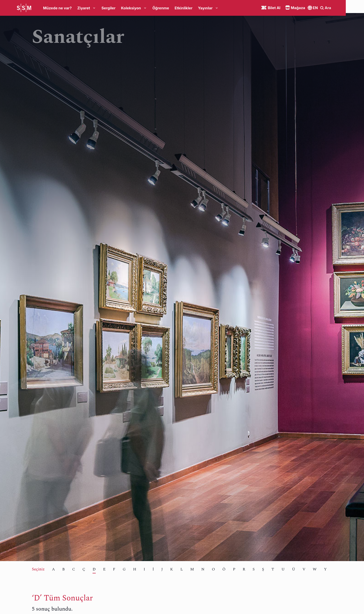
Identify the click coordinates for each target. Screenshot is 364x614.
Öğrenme (161, 8)
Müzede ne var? (57, 8)
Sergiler (108, 8)
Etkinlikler (183, 8)
